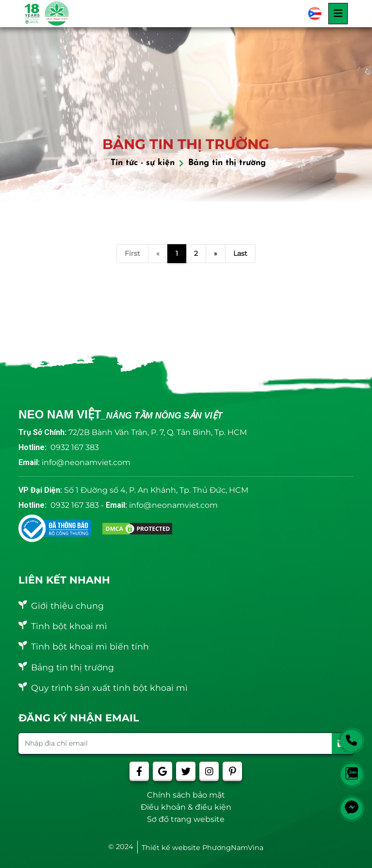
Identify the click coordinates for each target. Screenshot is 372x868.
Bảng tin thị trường (227, 163)
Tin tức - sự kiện (143, 163)
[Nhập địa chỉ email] (175, 743)
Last (240, 253)
